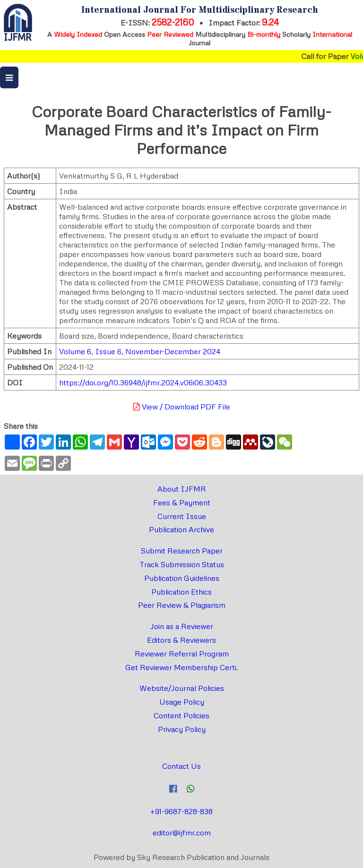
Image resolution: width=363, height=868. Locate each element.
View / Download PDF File (182, 407)
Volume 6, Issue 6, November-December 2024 (140, 351)
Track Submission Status (182, 564)
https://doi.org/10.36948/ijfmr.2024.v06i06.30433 (143, 383)
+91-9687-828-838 (181, 811)
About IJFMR (182, 489)
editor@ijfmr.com (182, 833)
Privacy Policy (182, 729)
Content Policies (181, 715)
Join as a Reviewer (182, 626)
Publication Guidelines (182, 578)
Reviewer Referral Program (182, 654)
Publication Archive (181, 529)
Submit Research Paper (182, 551)
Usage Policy (182, 702)
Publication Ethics (181, 592)
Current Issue (182, 516)
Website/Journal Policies (182, 688)
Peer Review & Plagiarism (182, 605)
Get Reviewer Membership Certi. (182, 667)
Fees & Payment (182, 502)
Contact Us (181, 766)
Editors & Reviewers (181, 640)
